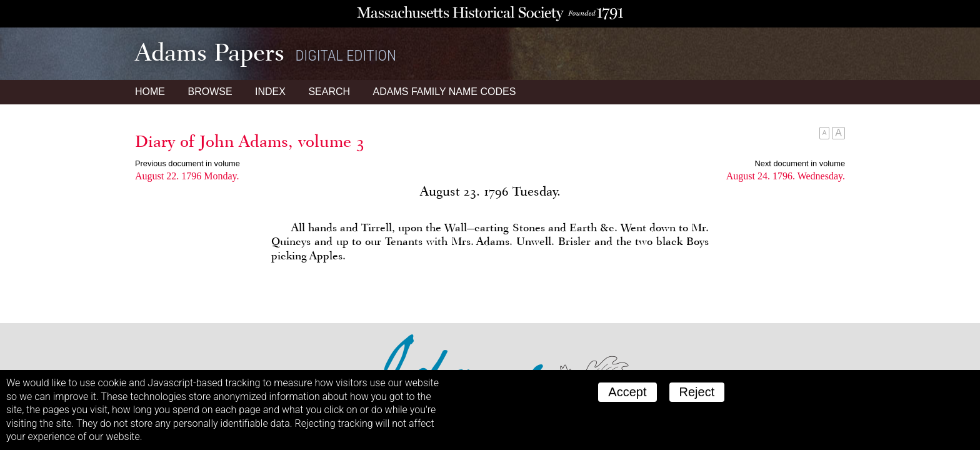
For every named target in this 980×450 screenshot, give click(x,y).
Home (150, 92)
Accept (627, 392)
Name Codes (445, 92)
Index (270, 92)
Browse (210, 92)
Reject (697, 392)
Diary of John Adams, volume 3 (250, 141)
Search (329, 92)
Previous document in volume (187, 163)
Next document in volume (800, 163)
